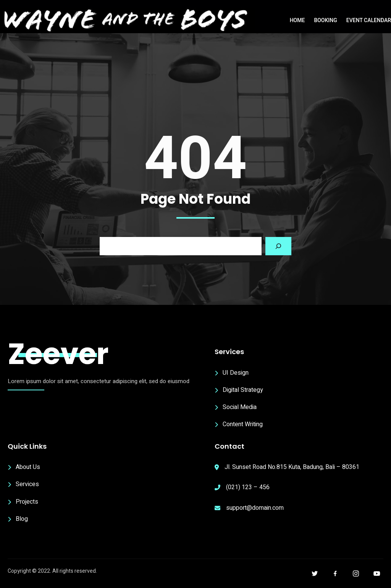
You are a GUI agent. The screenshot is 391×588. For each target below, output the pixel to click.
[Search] (278, 246)
